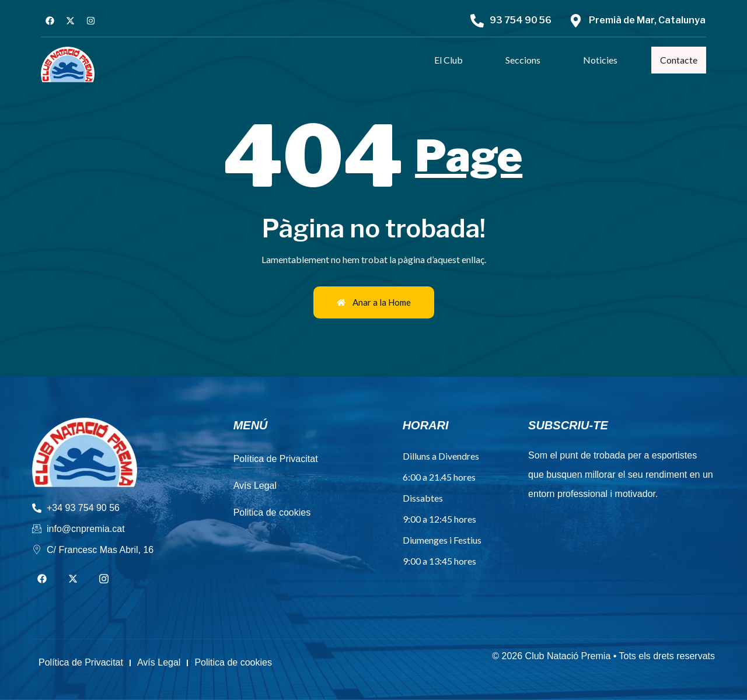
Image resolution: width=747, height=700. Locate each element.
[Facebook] (42, 579)
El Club (450, 60)
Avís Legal (255, 486)
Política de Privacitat (276, 459)
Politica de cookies (272, 512)
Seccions (524, 60)
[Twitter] (73, 579)
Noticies (601, 60)
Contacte (679, 60)
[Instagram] (104, 579)
